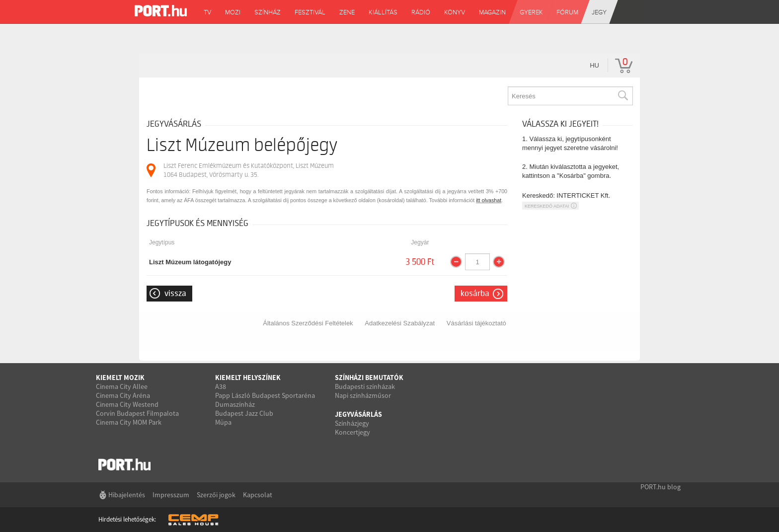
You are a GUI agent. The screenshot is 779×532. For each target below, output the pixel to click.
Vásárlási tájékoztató (476, 323)
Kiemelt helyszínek (248, 378)
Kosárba (475, 294)
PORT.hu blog (661, 487)
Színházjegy (352, 423)
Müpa (223, 422)
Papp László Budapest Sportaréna (265, 395)
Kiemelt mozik (120, 378)
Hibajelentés (127, 495)
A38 (221, 386)
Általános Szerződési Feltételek (308, 323)
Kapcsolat (258, 495)
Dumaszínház (235, 404)
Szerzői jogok (216, 495)
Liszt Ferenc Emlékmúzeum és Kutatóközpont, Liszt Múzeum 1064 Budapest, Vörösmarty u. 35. (249, 170)
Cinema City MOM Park (129, 422)
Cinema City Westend (127, 404)
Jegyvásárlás (358, 414)
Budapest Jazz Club (244, 413)
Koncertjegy (352, 432)
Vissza (175, 294)
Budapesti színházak (365, 386)
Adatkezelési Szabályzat (400, 323)
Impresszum (171, 495)
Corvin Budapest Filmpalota (137, 413)
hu (594, 65)
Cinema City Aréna (123, 395)
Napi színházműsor (363, 395)
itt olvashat (489, 200)
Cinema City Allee (122, 386)
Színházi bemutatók (369, 378)
